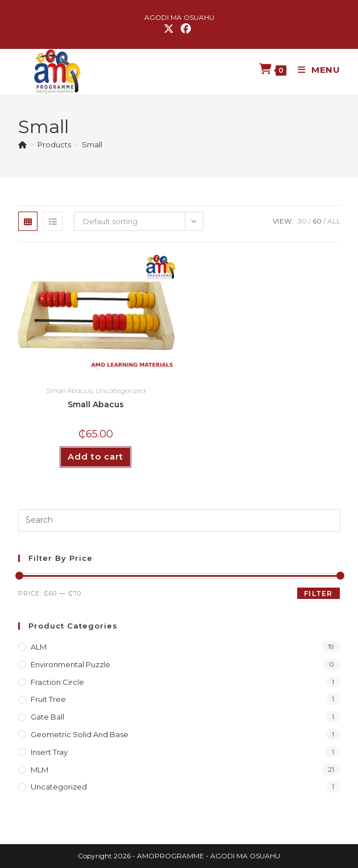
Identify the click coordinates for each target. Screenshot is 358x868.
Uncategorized (120, 390)
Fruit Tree (48, 699)
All (334, 221)
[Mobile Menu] (315, 70)
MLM (39, 770)
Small (92, 144)
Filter (318, 594)
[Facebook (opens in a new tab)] (186, 29)
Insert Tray (49, 752)
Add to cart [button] (95, 456)
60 (317, 221)
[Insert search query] (179, 520)
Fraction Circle (57, 682)
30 (302, 221)
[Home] (22, 144)
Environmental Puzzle (70, 664)
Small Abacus (69, 390)
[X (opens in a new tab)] (170, 29)
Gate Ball (47, 717)
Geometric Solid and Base (80, 734)
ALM (39, 647)
